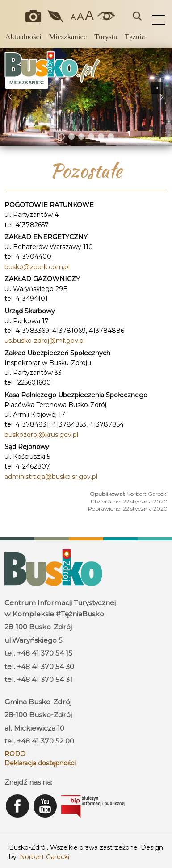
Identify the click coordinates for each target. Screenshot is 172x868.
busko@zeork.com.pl (37, 267)
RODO (15, 754)
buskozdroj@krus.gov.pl (41, 435)
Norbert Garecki (44, 857)
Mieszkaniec (68, 37)
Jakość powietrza (56, 16)
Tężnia (135, 37)
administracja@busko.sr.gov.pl (51, 477)
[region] (86, 97)
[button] (10, 97)
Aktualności (23, 37)
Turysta (106, 37)
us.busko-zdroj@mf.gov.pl (45, 341)
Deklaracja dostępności (40, 763)
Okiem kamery (35, 16)
